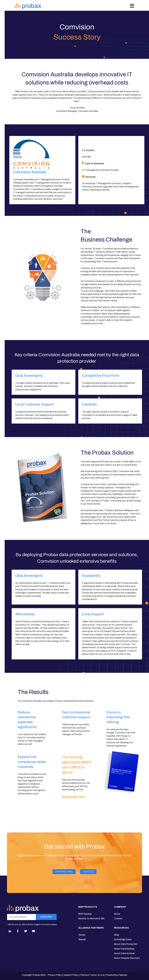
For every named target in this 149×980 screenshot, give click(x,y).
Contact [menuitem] (118, 918)
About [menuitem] (117, 914)
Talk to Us (88, 872)
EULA (101, 975)
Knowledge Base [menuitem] (123, 939)
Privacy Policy (55, 975)
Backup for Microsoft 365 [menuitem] (91, 918)
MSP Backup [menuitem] (85, 914)
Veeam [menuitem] (82, 935)
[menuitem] (91, 908)
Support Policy (71, 975)
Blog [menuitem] (116, 935)
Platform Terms (88, 975)
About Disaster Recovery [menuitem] (127, 958)
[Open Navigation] (132, 6)
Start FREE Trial (64, 872)
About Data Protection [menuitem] (126, 944)
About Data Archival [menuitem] (124, 953)
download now (74, 797)
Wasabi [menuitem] (82, 939)
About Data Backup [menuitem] (124, 949)
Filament (123, 975)
